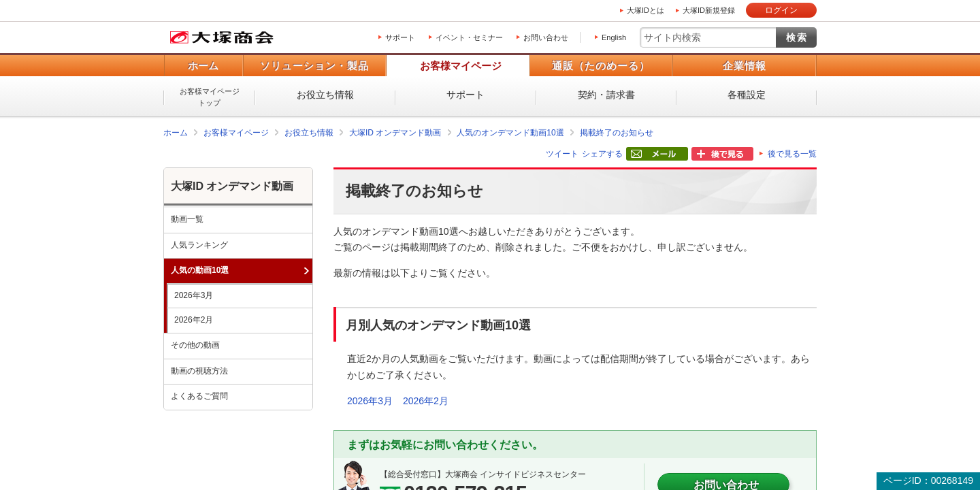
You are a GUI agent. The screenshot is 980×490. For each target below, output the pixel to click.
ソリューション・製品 (314, 66)
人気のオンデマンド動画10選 (510, 133)
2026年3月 (370, 401)
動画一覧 (187, 219)
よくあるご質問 (199, 396)
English (614, 37)
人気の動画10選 (200, 270)
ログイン (781, 10)
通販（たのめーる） (601, 66)
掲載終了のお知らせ (617, 133)
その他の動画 (195, 345)
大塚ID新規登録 (709, 10)
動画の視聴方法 (199, 371)
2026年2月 (426, 401)
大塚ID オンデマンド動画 (395, 133)
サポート (400, 37)
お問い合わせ (546, 37)
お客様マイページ (461, 66)
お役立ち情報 (325, 95)
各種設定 (747, 95)
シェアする (602, 154)
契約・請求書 (606, 95)
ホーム (203, 66)
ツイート (562, 154)
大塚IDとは (646, 10)
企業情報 (745, 66)
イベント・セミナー (469, 37)
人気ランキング (199, 245)
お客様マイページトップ (210, 97)
